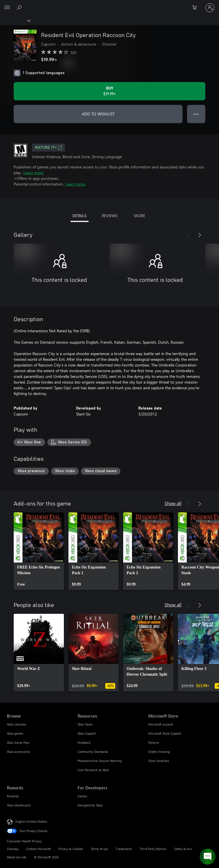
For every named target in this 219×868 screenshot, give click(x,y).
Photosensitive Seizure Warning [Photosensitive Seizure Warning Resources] (100, 761)
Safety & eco (183, 849)
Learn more (33, 173)
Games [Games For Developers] (82, 796)
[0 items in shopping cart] (196, 8)
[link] (39, 551)
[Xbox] (15, 20)
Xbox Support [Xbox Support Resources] (87, 733)
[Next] (200, 235)
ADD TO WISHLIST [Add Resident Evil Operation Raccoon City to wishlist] (98, 114)
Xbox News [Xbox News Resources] (85, 724)
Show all (173, 503)
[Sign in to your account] (210, 8)
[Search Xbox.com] (20, 7)
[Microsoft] (109, 4)
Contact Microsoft (38, 849)
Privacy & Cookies (71, 849)
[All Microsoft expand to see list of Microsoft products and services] (7, 8)
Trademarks (124, 849)
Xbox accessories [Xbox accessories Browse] (19, 752)
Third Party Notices (153, 849)
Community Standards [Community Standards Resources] (93, 752)
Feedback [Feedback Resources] (84, 742)
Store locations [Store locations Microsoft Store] (159, 761)
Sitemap (13, 849)
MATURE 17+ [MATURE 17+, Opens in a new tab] (48, 148)
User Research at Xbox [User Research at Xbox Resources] (93, 770)
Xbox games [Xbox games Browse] (15, 733)
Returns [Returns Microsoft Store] (154, 742)
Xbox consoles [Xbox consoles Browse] (17, 724)
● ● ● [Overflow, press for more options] (196, 114)
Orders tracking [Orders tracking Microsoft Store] (159, 752)
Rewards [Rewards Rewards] (13, 796)
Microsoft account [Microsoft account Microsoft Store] (161, 724)
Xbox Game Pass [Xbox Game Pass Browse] (18, 742)
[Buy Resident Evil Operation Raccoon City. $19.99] (109, 91)
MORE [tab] (140, 216)
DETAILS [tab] (79, 216)
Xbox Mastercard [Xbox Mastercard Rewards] (19, 805)
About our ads (17, 857)
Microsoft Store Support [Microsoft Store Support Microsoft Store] (165, 733)
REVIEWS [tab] (110, 216)
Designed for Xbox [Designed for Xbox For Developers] (90, 805)
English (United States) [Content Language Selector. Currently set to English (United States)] (31, 821)
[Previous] (188, 235)
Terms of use (100, 849)
